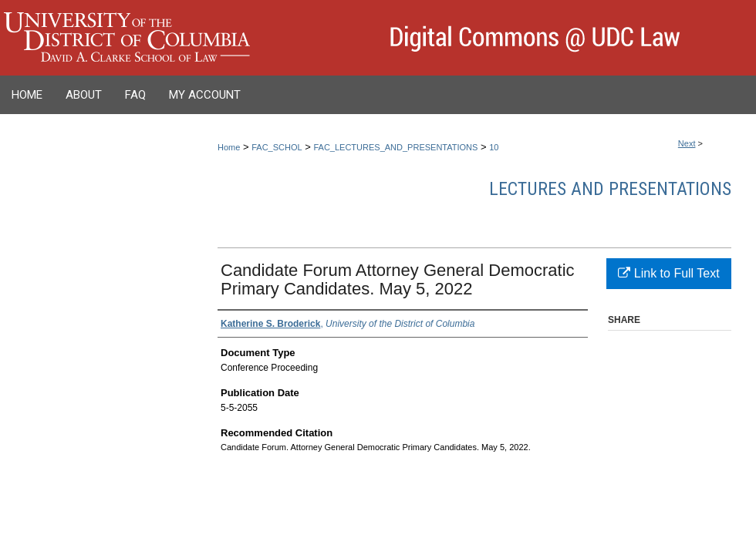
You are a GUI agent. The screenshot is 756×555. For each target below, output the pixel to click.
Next (687, 143)
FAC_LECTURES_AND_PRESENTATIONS (395, 147)
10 (494, 147)
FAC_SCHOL (277, 147)
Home (229, 147)
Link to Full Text (668, 273)
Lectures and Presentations (610, 189)
